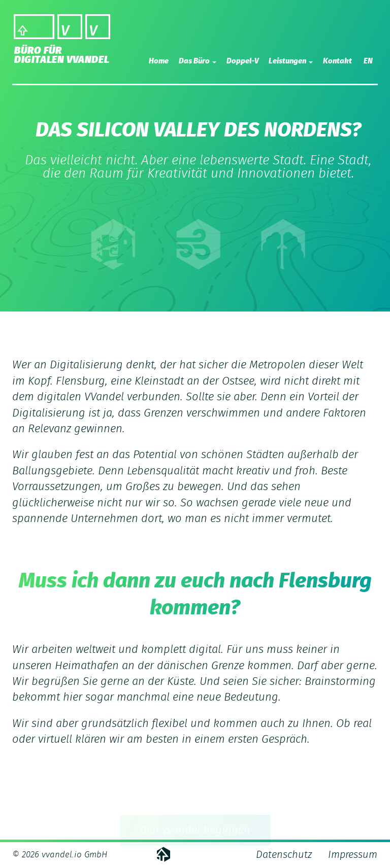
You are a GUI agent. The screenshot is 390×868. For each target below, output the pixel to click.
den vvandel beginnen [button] (195, 832)
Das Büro (198, 61)
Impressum (353, 855)
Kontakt (337, 61)
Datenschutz (284, 855)
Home (159, 61)
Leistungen (291, 61)
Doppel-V (242, 61)
